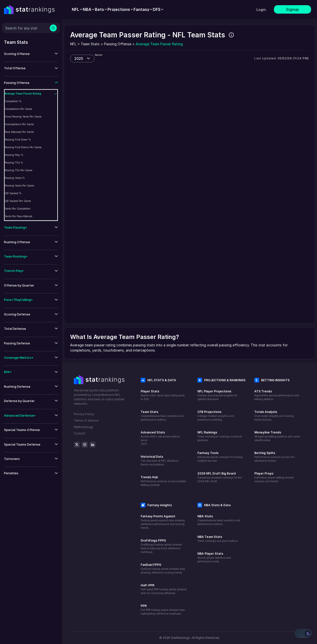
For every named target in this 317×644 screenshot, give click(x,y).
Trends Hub (149, 477)
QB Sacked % (13, 193)
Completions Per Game (18, 109)
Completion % (13, 101)
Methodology (84, 427)
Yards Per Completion (18, 209)
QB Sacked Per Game (18, 201)
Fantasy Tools (208, 453)
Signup (292, 9)
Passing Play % (14, 155)
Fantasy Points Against (158, 516)
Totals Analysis (266, 412)
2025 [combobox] (79, 59)
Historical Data (152, 457)
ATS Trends (263, 391)
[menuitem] (77, 9)
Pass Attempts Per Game (19, 132)
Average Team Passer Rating (23, 94)
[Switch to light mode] (303, 633)
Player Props (264, 473)
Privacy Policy (84, 414)
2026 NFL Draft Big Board (217, 473)
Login (261, 10)
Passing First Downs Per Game (23, 147)
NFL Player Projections (214, 391)
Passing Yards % (15, 178)
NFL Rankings (207, 432)
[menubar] (118, 9)
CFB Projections (209, 412)
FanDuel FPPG (151, 565)
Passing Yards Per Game (19, 186)
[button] (31, 54)
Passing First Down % (18, 140)
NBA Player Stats (210, 554)
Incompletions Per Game (19, 124)
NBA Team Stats (210, 537)
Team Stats (149, 412)
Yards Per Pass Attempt (18, 216)
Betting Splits (265, 453)
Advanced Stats (153, 432)
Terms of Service (86, 420)
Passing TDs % (14, 163)
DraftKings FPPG (153, 540)
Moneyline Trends (268, 432)
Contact (79, 433)
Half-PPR (147, 585)
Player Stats (150, 391)
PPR (144, 606)
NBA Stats (205, 516)
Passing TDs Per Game (19, 170)
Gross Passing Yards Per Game (23, 117)
